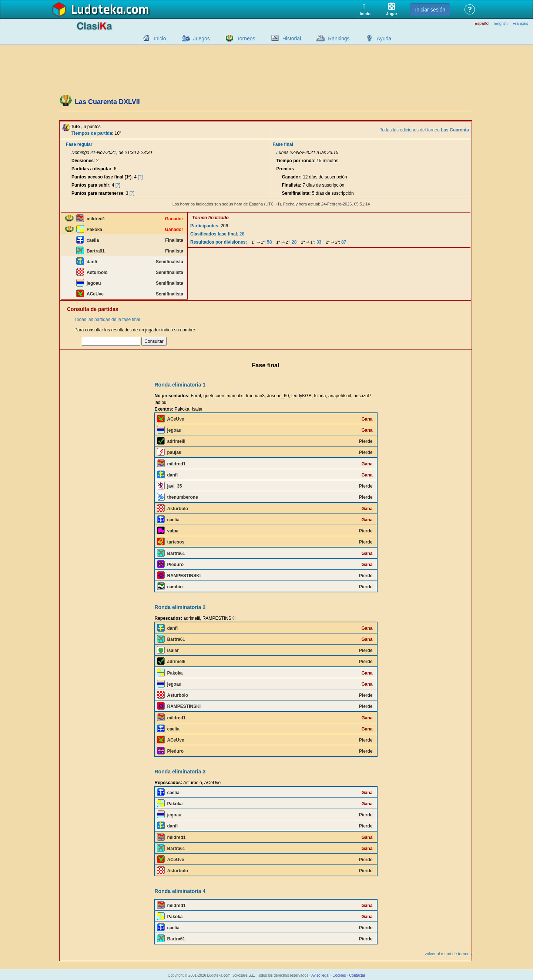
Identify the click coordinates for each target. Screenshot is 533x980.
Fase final (283, 144)
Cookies (339, 975)
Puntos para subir (90, 185)
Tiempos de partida (92, 133)
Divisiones (83, 161)
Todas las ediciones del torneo (424, 130)
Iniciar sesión (430, 10)
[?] (140, 177)
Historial (292, 39)
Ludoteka (97, 10)
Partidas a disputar (91, 169)
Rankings (339, 39)
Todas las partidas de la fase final (107, 320)
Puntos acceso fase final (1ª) (102, 177)
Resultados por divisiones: (219, 242)
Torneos (246, 39)
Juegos (202, 39)
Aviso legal (320, 975)
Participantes (204, 226)
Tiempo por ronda (295, 161)
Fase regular (79, 144)
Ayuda (384, 39)
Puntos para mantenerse (97, 193)
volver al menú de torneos (448, 954)
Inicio (160, 39)
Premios (285, 169)
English (501, 24)
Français (520, 24)
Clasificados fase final (214, 234)
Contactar (357, 975)
